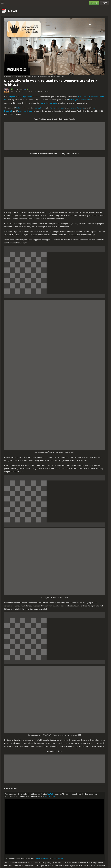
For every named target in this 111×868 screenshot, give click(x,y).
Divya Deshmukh (29, 97)
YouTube (51, 794)
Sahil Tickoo (58, 859)
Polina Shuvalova (57, 108)
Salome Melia (22, 108)
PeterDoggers (19, 89)
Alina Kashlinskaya (26, 111)
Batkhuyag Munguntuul (79, 100)
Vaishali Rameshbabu (49, 103)
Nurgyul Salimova (77, 108)
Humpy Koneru (40, 108)
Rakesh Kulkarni (42, 859)
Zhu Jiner (11, 97)
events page (50, 796)
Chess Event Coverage (41, 91)
